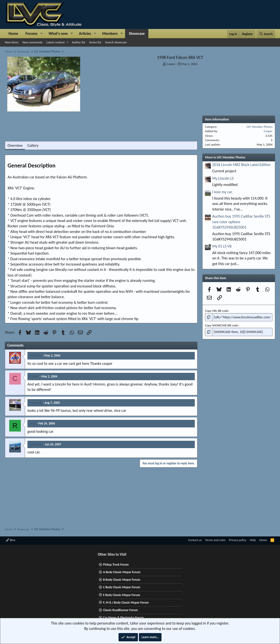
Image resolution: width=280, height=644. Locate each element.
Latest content (55, 42)
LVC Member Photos (259, 127)
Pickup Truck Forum (116, 565)
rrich (33, 423)
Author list (79, 42)
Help (253, 540)
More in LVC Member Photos (225, 157)
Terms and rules (215, 540)
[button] (41, 34)
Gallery (33, 145)
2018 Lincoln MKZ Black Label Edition (241, 165)
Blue (11, 540)
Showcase (137, 33)
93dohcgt (36, 403)
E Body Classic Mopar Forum (121, 595)
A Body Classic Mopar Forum (122, 572)
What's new (58, 33)
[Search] (266, 34)
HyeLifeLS (36, 444)
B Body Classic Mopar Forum (122, 580)
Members (110, 33)
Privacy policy (238, 540)
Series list (95, 42)
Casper (171, 64)
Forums (31, 33)
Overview (15, 145)
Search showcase (116, 42)
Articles (85, 33)
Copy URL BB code (217, 311)
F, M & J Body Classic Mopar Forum (126, 603)
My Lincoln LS (223, 178)
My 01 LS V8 (222, 246)
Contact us (195, 540)
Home (13, 33)
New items (12, 42)
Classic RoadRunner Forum (120, 610)
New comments (32, 42)
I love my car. (222, 192)
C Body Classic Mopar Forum (122, 587)
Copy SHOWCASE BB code (221, 325)
